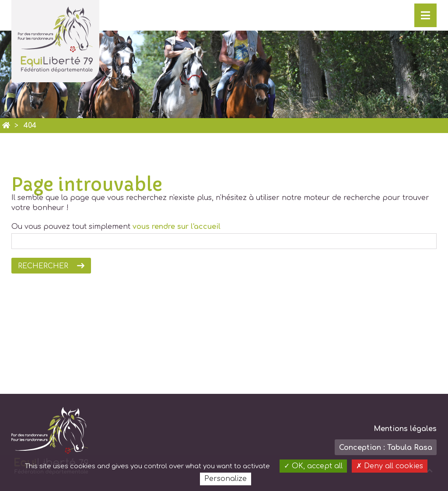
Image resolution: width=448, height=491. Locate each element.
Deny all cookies (390, 466)
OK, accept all (313, 466)
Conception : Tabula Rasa (386, 448)
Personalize (226, 479)
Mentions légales (405, 429)
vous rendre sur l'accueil (177, 227)
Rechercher (43, 266)
